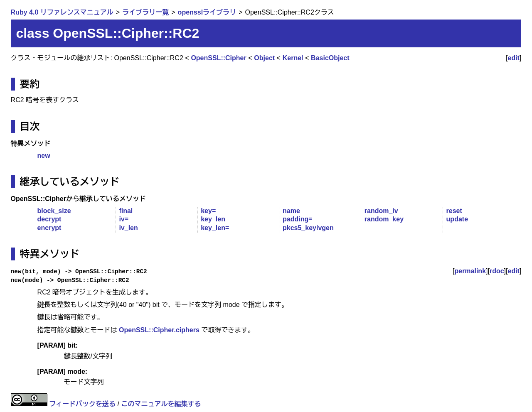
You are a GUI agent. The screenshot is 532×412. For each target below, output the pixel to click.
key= (208, 211)
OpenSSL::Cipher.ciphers (159, 330)
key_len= (215, 228)
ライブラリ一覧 (145, 12)
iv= (124, 219)
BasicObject (330, 58)
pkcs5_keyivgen (308, 228)
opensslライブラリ (207, 12)
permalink (470, 271)
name (291, 211)
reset (454, 211)
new (44, 156)
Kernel (293, 58)
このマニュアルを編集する (161, 404)
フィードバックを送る (82, 404)
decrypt (49, 219)
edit (514, 58)
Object (264, 58)
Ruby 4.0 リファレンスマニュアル (62, 12)
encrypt (49, 228)
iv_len (128, 228)
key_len (213, 219)
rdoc (497, 271)
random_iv (381, 211)
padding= (298, 219)
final (126, 211)
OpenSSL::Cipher (218, 58)
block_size (54, 211)
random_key (384, 219)
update (457, 219)
